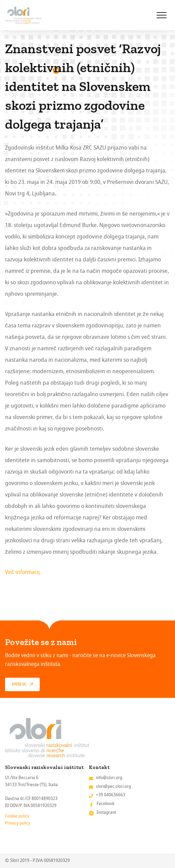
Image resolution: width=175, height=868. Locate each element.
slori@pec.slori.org (113, 786)
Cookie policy (17, 816)
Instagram (106, 812)
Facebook (106, 803)
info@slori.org (109, 778)
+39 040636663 (111, 795)
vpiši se (19, 684)
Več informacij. (23, 572)
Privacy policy (18, 823)
